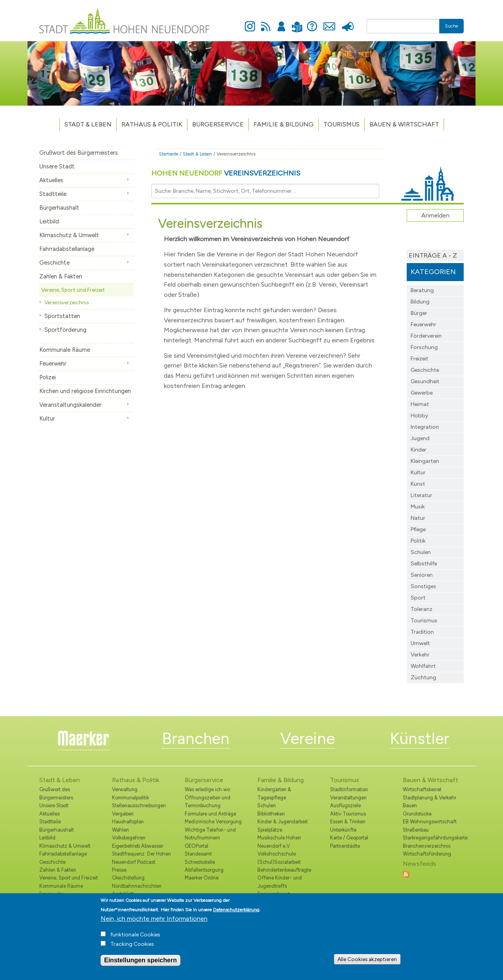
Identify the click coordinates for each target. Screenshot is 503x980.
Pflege (418, 529)
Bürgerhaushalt (59, 208)
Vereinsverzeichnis (67, 302)
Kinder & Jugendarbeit (283, 822)
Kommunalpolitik (130, 798)
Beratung (422, 290)
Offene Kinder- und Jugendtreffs (280, 882)
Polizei (48, 377)
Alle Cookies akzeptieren (367, 962)
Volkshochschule (277, 854)
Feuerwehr (53, 364)
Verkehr (420, 655)
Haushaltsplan (128, 822)
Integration (425, 427)
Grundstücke (417, 814)
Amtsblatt (123, 894)
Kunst (418, 484)
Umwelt (420, 643)
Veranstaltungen (348, 798)
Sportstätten (62, 316)
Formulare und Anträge (210, 814)
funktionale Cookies (135, 938)
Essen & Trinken (348, 822)
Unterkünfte (343, 830)
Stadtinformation (349, 789)
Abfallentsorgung (204, 870)
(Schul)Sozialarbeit (279, 862)
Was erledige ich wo (207, 789)
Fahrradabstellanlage (67, 249)
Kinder (419, 450)
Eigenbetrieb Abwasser (138, 846)
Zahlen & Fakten (61, 276)
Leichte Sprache (297, 22)
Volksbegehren (129, 838)
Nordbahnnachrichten (137, 886)
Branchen (196, 739)
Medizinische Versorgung (213, 822)
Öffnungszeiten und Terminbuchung (207, 802)
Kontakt (329, 22)
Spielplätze (270, 830)
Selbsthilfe (424, 564)
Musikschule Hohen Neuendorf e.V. (279, 842)
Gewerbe (422, 393)
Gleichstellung (128, 878)
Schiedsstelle (200, 862)
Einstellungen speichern (140, 963)
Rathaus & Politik (152, 124)
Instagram (250, 22)
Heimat (420, 404)
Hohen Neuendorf (226, 173)
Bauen (410, 805)
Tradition (422, 632)
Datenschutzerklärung (236, 913)
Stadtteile (53, 194)
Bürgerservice (218, 124)
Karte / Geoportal (349, 838)
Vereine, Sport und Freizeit (73, 290)
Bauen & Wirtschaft (404, 124)
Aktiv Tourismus (348, 814)
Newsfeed (266, 22)
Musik (418, 507)
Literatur (421, 495)
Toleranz (421, 609)
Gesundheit (425, 381)
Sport (418, 598)
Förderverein (426, 336)
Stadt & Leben (88, 124)
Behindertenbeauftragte (284, 870)
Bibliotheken (271, 814)
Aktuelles (51, 180)
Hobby (419, 416)
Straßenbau (416, 830)
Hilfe (312, 22)
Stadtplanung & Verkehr (430, 798)
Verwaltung (125, 789)
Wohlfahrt (423, 666)
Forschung (424, 347)
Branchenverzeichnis (427, 846)
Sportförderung (65, 330)
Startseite (169, 154)
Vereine (307, 739)
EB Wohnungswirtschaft (430, 822)
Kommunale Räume (65, 350)
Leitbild (49, 221)
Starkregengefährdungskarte (433, 838)
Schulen (421, 552)
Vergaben (123, 814)
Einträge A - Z (433, 255)
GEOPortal (196, 846)
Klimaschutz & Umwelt (69, 235)
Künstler (419, 739)
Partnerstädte (345, 846)
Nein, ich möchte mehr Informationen (154, 922)
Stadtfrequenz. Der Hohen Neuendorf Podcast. (141, 858)
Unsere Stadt (57, 166)
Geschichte (54, 263)
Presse (348, 22)
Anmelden (281, 22)
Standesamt (198, 854)
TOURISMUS (341, 124)
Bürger (419, 313)
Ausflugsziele (345, 805)
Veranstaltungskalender (70, 405)
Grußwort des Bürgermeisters (79, 153)
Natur (418, 518)
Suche (452, 26)
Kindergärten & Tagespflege (274, 793)
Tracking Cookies (132, 947)
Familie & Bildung (284, 124)
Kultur (47, 419)
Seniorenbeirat (274, 894)
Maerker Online (202, 878)
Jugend (420, 438)
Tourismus (424, 621)
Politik (418, 541)
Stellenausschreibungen (139, 805)
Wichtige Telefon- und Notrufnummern (210, 834)
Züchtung (423, 677)
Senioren (422, 575)
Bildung (420, 302)
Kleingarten (425, 461)
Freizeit (419, 359)
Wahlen (120, 830)
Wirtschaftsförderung (427, 854)
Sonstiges (423, 586)
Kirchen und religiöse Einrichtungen (85, 391)
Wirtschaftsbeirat (422, 789)
